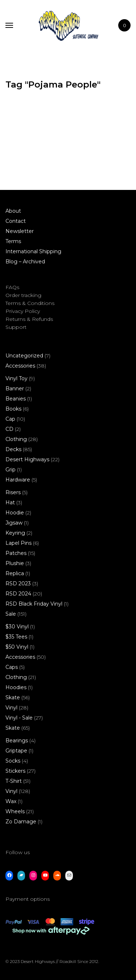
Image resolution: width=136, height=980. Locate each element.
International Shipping (33, 251)
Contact (16, 221)
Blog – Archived (25, 262)
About (13, 211)
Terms (13, 241)
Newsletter (20, 231)
